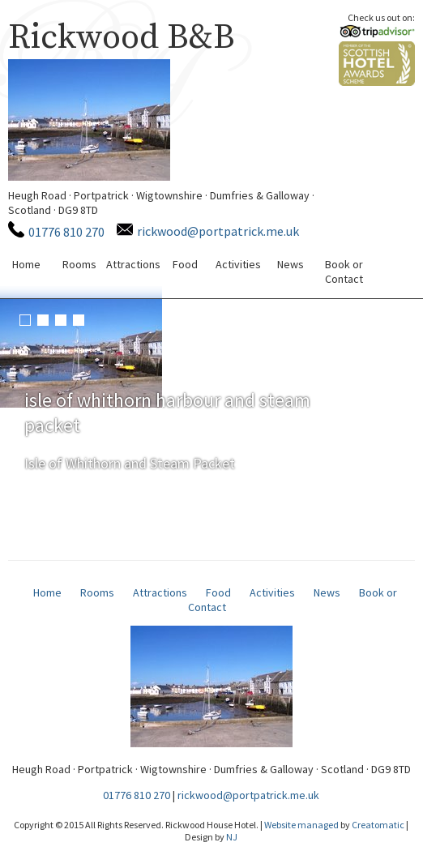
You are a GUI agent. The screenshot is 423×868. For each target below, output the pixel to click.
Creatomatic (378, 825)
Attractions (133, 264)
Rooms (79, 264)
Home (26, 264)
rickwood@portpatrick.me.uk (218, 231)
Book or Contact (344, 272)
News (291, 264)
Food (185, 264)
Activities (238, 264)
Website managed (301, 825)
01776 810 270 (66, 232)
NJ (232, 837)
